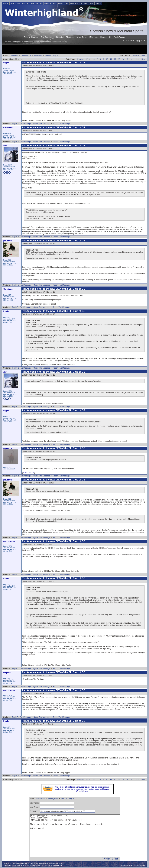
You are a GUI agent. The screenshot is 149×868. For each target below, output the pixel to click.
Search (48, 56)
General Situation (31, 37)
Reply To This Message (21, 124)
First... (89, 59)
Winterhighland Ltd (138, 865)
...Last (137, 59)
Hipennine (8, 448)
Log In (56, 56)
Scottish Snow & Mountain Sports (117, 31)
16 (131, 59)
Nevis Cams (89, 3)
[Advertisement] (75, 50)
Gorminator (8, 128)
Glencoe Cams (51, 3)
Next (143, 56)
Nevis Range (82, 37)
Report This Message (61, 124)
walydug (7, 673)
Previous (135, 56)
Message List (26, 56)
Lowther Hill (106, 37)
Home (6, 3)
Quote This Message (42, 124)
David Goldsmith (9, 541)
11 (111, 59)
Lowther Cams (76, 3)
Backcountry (15, 3)
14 (123, 59)
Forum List (14, 56)
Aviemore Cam (37, 3)
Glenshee (70, 37)
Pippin (6, 63)
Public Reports (119, 37)
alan (5, 146)
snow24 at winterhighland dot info (29, 865)
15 (127, 59)
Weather (25, 3)
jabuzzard (8, 241)
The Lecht (94, 37)
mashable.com (29, 473)
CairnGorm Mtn (47, 37)
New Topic (38, 56)
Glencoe (59, 37)
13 (119, 59)
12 (115, 59)
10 (107, 59)
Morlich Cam (64, 3)
